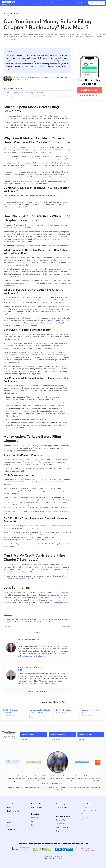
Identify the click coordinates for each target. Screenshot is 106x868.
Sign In (84, 3)
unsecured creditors (54, 260)
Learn (62, 3)
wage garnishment (31, 183)
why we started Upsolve (30, 787)
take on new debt (35, 564)
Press (8, 818)
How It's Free (45, 3)
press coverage (79, 787)
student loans (49, 177)
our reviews (50, 787)
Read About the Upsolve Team (37, 691)
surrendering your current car (57, 320)
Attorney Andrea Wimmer (59, 77)
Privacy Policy (61, 824)
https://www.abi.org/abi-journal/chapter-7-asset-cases (35, 622)
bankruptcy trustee (59, 163)
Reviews (55, 3)
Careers (9, 826)
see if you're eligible (61, 159)
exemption (45, 163)
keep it (36, 325)
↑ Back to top (7, 626)
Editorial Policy (62, 820)
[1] (22, 167)
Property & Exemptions (17, 16)
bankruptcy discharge (29, 174)
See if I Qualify (97, 3)
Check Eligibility (89, 90)
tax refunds (33, 195)
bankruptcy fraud (38, 567)
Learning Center (37, 818)
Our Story (10, 815)
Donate (9, 822)
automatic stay (36, 181)
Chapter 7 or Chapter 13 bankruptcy (21, 323)
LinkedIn (18, 643)
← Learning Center (11, 13)
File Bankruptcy (34, 3)
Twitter (18, 670)
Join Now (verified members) (63, 809)
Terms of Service (62, 827)
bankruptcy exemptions (12, 228)
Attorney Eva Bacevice (28, 77)
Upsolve (9, 2)
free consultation (25, 283)
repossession (47, 183)
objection (33, 569)
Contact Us (11, 830)
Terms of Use (61, 831)
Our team (42, 778)
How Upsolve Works (14, 811)
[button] (9, 2)
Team (9, 807)
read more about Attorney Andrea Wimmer (40, 683)
